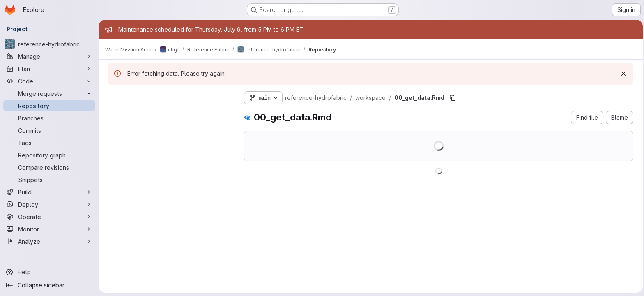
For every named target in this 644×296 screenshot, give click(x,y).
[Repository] (49, 106)
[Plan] (49, 69)
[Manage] (49, 56)
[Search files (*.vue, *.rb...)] (168, 113)
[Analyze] (49, 241)
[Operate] (49, 217)
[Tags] (49, 143)
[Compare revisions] (49, 167)
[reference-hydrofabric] (49, 44)
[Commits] (49, 130)
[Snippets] (49, 180)
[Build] (49, 192)
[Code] (49, 81)
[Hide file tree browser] (113, 96)
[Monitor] (49, 229)
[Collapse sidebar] (49, 285)
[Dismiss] (623, 74)
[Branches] (49, 118)
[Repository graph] (49, 155)
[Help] (49, 272)
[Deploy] (49, 204)
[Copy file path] (452, 98)
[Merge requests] (49, 93)
